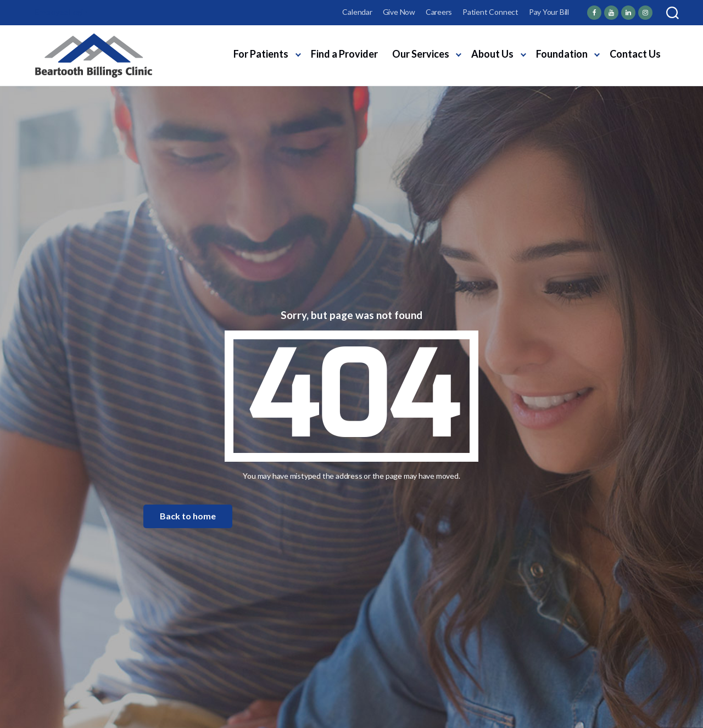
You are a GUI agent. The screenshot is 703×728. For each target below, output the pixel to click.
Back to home (188, 516)
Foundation (562, 54)
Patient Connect (490, 12)
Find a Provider (344, 54)
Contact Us (635, 54)
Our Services (421, 54)
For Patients (261, 54)
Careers (439, 12)
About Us (492, 54)
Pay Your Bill (549, 12)
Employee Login (61, 12)
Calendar (357, 12)
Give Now (399, 12)
